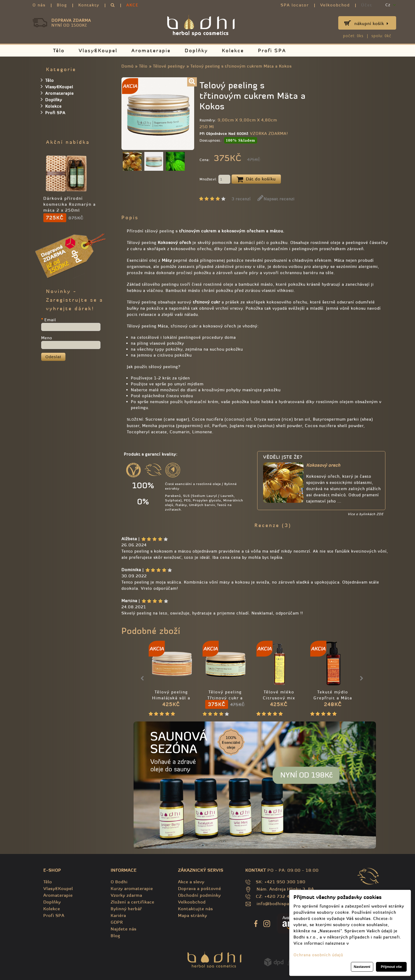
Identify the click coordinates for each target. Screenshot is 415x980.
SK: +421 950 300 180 (281, 882)
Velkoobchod (335, 5)
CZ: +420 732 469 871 (280, 896)
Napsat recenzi (276, 199)
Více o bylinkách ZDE (366, 514)
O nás (39, 5)
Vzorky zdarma (126, 895)
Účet (367, 5)
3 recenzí (241, 199)
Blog (62, 5)
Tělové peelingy (169, 66)
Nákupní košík (372, 23)
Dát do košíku (256, 179)
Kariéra (118, 915)
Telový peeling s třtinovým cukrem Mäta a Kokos (241, 66)
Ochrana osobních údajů (318, 955)
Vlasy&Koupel (98, 50)
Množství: (215, 180)
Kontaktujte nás (196, 909)
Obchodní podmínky (199, 895)
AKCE (132, 5)
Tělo (59, 50)
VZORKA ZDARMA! (269, 133)
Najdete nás (124, 929)
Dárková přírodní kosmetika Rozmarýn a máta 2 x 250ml (70, 204)
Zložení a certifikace (132, 902)
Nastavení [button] (362, 967)
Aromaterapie (151, 50)
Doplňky (196, 50)
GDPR (117, 922)
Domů (128, 66)
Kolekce (233, 50)
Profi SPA (272, 50)
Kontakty (89, 5)
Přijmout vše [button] (391, 967)
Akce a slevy (191, 882)
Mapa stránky (193, 915)
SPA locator (295, 5)
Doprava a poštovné (200, 888)
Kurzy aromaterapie (132, 888)
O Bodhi (119, 882)
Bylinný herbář (126, 909)
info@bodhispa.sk (276, 904)
